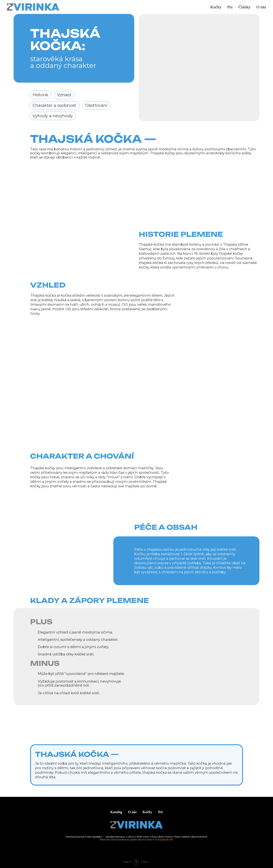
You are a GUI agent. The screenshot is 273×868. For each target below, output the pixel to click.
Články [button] (244, 7)
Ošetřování (96, 105)
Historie (40, 95)
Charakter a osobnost (54, 105)
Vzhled (64, 95)
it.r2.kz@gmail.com (163, 840)
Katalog (116, 812)
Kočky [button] (216, 7)
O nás (261, 7)
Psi (161, 812)
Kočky (147, 812)
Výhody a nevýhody (53, 116)
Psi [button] (230, 7)
